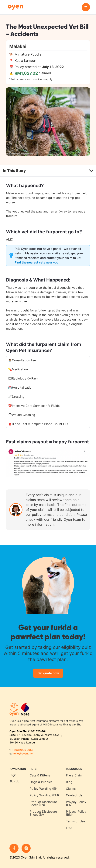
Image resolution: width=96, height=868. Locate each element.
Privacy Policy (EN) (76, 803)
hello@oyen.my (23, 753)
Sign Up (14, 781)
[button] (86, 7)
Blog (69, 782)
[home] (15, 7)
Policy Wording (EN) (44, 789)
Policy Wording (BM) (44, 795)
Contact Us (74, 795)
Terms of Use (75, 821)
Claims (71, 789)
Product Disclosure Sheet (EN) (43, 803)
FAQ (69, 828)
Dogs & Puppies (41, 782)
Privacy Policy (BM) (76, 813)
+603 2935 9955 (23, 750)
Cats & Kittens (40, 775)
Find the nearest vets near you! (37, 262)
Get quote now (48, 673)
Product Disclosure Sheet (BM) (43, 813)
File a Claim (74, 775)
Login (13, 775)
